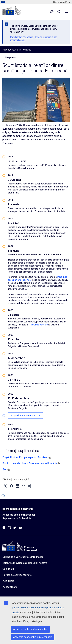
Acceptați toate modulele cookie (30, 629)
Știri (4, 469)
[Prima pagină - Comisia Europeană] (12, 11)
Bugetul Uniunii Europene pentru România (25, 457)
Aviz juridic (8, 581)
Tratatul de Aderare (38, 325)
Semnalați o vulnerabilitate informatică (23, 557)
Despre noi (11, 57)
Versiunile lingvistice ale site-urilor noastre (25, 563)
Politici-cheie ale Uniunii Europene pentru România (30, 463)
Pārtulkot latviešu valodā (22, 37)
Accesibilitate (10, 587)
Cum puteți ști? (62, 2)
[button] (5, 486)
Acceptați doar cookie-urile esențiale (33, 637)
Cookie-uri (8, 569)
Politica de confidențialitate (17, 575)
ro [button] (52, 12)
